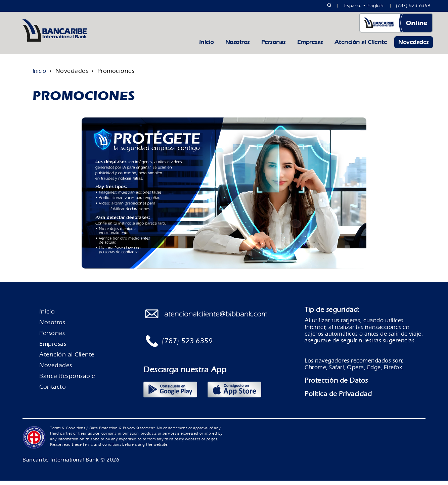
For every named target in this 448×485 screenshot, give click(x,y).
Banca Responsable (67, 380)
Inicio (207, 46)
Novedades (414, 46)
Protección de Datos (336, 385)
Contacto (53, 391)
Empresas (310, 46)
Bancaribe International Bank (61, 464)
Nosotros (238, 46)
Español (353, 6)
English (376, 6)
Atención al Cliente (361, 46)
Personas (274, 46)
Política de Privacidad (338, 398)
